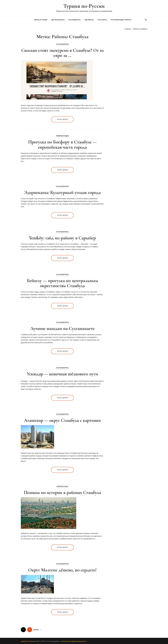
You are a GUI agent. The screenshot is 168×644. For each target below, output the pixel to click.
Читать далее (62, 119)
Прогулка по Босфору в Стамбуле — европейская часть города (62, 144)
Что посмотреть (62, 44)
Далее (36, 629)
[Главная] (128, 29)
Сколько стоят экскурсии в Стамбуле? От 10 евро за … (62, 52)
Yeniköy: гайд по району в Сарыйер (62, 237)
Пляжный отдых (62, 135)
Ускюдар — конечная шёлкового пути (62, 373)
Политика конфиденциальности (74, 641)
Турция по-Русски (84, 6)
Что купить (102, 20)
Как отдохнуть (74, 20)
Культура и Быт (62, 486)
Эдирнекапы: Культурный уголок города (62, 192)
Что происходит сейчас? (121, 20)
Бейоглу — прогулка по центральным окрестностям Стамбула (62, 283)
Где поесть (89, 20)
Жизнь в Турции (41, 20)
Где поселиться (58, 20)
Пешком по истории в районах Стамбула (62, 492)
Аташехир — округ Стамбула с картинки (62, 420)
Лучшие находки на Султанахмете (62, 328)
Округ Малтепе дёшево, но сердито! (62, 570)
